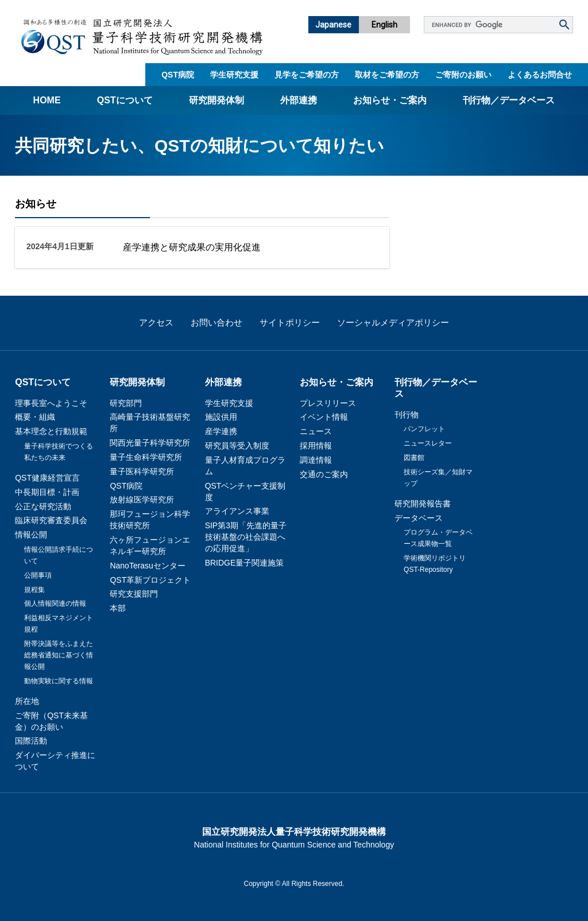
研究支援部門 (134, 594)
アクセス (156, 322)
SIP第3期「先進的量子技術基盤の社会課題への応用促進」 (246, 537)
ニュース (316, 431)
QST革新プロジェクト (150, 580)
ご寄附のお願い (463, 75)
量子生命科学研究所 (146, 457)
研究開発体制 (216, 100)
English (384, 25)
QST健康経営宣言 (47, 478)
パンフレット (424, 429)
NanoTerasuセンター (148, 566)
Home (47, 100)
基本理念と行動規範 (51, 431)
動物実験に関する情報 (59, 681)
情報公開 (31, 535)
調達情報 (316, 460)
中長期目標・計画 (47, 492)
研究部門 (126, 403)
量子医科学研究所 (142, 471)
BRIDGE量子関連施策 (245, 563)
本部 (118, 608)
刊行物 (407, 415)
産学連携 (221, 431)
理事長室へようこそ (51, 403)
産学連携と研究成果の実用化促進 (192, 247)
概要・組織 (35, 417)
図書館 (414, 458)
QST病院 (178, 75)
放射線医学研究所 (142, 500)
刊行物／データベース (509, 100)
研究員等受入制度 (237, 446)
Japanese (333, 25)
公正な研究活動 (43, 506)
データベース (419, 518)
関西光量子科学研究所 (150, 443)
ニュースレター (428, 443)
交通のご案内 (324, 474)
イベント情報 (324, 417)
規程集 (34, 590)
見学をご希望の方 (307, 75)
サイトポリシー (290, 322)
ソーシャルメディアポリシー (393, 322)
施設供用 (221, 417)
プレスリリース (328, 403)
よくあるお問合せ (540, 75)
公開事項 (38, 575)
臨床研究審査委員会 (51, 520)
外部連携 (299, 100)
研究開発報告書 (423, 504)
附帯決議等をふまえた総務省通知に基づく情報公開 (59, 655)
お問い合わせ (216, 322)
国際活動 (31, 741)
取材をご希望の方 (387, 75)
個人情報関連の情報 (55, 603)
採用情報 (316, 446)
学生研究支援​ (234, 75)
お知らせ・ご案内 (390, 100)
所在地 (27, 701)
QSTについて (125, 100)
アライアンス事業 (237, 511)
